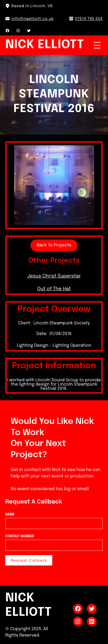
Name (54, 519)
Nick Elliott (45, 45)
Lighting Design (33, 346)
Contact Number (54, 541)
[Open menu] (97, 45)
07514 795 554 (89, 19)
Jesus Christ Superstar (54, 276)
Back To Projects (54, 245)
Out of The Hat (54, 289)
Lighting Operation (72, 346)
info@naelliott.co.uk (33, 19)
